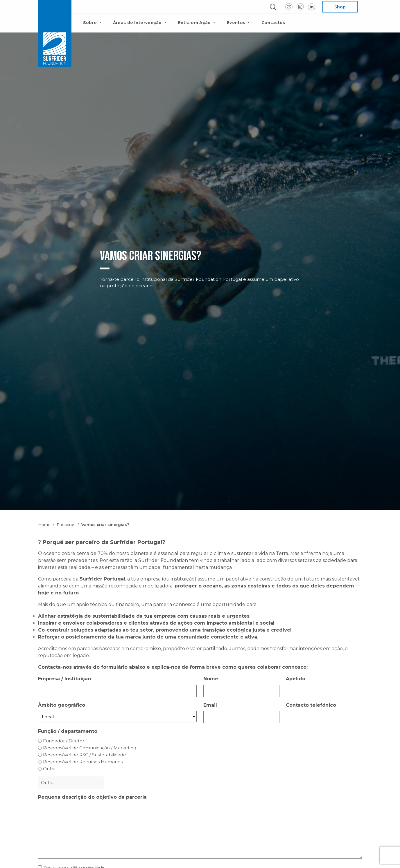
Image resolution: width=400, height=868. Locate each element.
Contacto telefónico (311, 705)
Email (210, 705)
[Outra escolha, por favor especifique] (71, 783)
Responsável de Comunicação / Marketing (90, 748)
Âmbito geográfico (62, 705)
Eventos (237, 23)
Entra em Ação (195, 23)
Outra (49, 769)
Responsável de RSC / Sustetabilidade (85, 755)
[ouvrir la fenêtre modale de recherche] (273, 7)
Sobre (91, 23)
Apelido (296, 679)
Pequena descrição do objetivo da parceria (92, 797)
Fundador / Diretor (64, 741)
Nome (211, 679)
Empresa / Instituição (64, 679)
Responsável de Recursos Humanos (83, 762)
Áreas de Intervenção (138, 23)
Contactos (273, 23)
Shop (340, 7)
